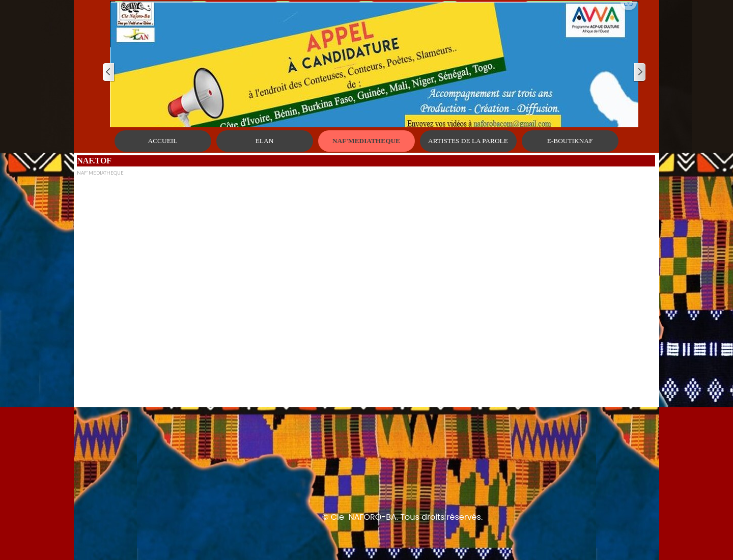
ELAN (265, 141)
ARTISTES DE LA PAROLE (468, 141)
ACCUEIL (163, 141)
